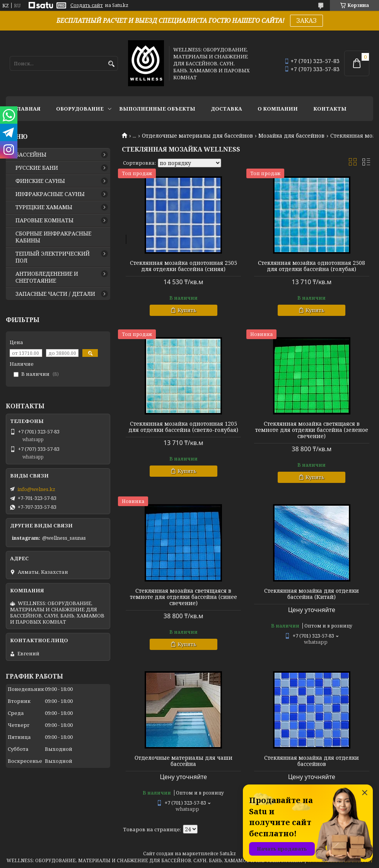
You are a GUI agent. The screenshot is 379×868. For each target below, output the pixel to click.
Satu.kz (228, 854)
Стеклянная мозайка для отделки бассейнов (312, 761)
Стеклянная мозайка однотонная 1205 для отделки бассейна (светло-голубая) (183, 427)
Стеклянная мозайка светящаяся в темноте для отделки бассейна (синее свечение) (184, 597)
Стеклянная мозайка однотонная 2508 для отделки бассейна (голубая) (312, 266)
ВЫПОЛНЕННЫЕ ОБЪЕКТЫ (157, 109)
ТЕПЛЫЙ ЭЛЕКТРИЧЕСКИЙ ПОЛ (53, 257)
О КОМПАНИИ (278, 109)
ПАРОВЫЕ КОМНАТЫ (44, 220)
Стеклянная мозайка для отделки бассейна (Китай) (312, 594)
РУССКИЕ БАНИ (37, 168)
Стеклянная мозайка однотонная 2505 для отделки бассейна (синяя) (184, 266)
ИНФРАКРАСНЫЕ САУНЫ (50, 194)
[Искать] (111, 64)
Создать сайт (87, 5)
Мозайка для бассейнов (291, 136)
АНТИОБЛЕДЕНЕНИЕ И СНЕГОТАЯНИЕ (47, 277)
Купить (187, 310)
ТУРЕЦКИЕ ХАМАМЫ (44, 207)
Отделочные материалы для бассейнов (197, 136)
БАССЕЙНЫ (31, 155)
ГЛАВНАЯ (27, 109)
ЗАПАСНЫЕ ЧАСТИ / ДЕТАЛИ (55, 294)
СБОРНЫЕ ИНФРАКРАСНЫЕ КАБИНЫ (53, 237)
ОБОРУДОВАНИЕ (80, 109)
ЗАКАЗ (306, 20)
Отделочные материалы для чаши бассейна (184, 761)
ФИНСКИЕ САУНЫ (40, 181)
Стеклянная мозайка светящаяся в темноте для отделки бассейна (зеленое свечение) (312, 430)
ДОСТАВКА (226, 109)
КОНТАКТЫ (330, 109)
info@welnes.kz (36, 489)
